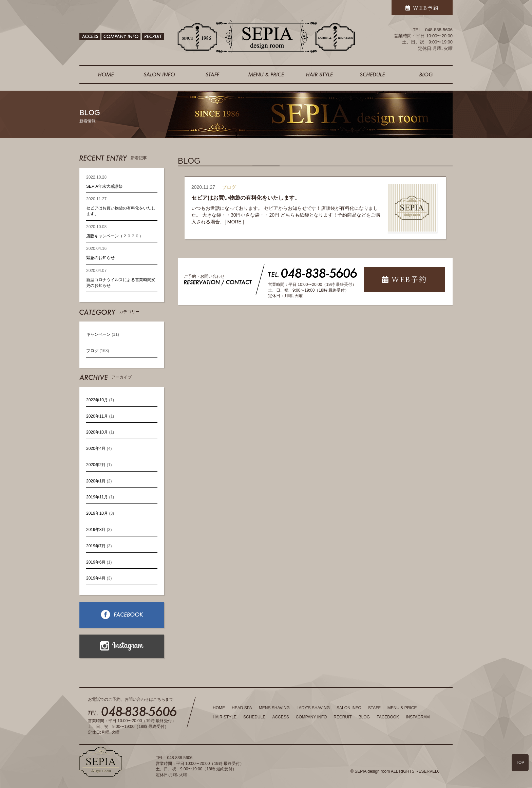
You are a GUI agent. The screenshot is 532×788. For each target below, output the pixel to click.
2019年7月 (96, 546)
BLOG (364, 717)
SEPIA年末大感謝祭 (104, 186)
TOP (520, 763)
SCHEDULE (254, 717)
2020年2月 (96, 465)
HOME (219, 708)
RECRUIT (343, 717)
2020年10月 (97, 432)
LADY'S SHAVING (313, 708)
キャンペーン (98, 334)
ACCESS (280, 717)
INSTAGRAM (418, 717)
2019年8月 (96, 530)
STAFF (374, 708)
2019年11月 (97, 497)
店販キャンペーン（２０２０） (115, 236)
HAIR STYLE (225, 717)
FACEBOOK (388, 717)
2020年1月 (96, 481)
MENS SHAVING (274, 708)
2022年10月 (97, 400)
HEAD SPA (242, 708)
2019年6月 (96, 562)
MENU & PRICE (402, 708)
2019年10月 (97, 513)
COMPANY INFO (311, 717)
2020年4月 (96, 448)
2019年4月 (96, 578)
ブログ (92, 351)
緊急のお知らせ (100, 258)
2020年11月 (97, 416)
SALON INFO (349, 708)
